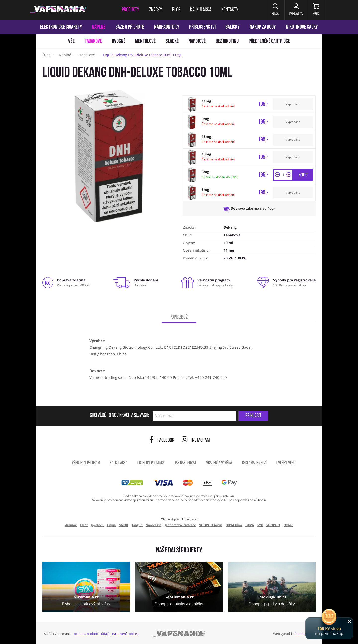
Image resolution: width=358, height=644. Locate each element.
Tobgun (137, 525)
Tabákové (93, 41)
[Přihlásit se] (295, 10)
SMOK (124, 525)
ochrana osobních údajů (92, 634)
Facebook (162, 440)
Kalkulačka (119, 463)
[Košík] (316, 10)
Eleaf (84, 525)
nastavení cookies (125, 634)
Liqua (111, 525)
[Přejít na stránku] (18, 235)
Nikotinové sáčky (302, 27)
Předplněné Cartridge (269, 41)
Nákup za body (263, 27)
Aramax (71, 525)
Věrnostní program (86, 463)
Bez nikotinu (227, 41)
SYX (260, 525)
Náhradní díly (167, 27)
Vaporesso (154, 525)
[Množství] (283, 175)
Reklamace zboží (254, 463)
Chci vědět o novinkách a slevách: (119, 416)
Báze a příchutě (130, 27)
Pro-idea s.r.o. (304, 634)
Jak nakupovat (185, 463)
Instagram (196, 440)
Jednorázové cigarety (180, 525)
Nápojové (197, 41)
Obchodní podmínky (151, 463)
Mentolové (145, 41)
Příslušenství (202, 27)
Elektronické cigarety (61, 27)
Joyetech (97, 525)
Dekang (230, 227)
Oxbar (288, 525)
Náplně (99, 27)
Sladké (172, 41)
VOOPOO (273, 525)
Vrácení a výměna (219, 463)
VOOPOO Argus (211, 525)
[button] (275, 10)
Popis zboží (179, 318)
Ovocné (119, 41)
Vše (71, 41)
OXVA (250, 525)
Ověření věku (286, 463)
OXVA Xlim (234, 525)
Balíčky (233, 27)
